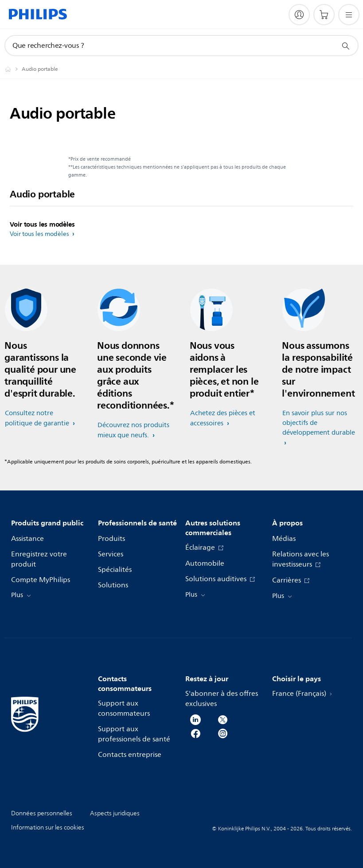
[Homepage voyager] (13, 69)
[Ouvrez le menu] (349, 15)
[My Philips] (299, 15)
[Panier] (324, 15)
